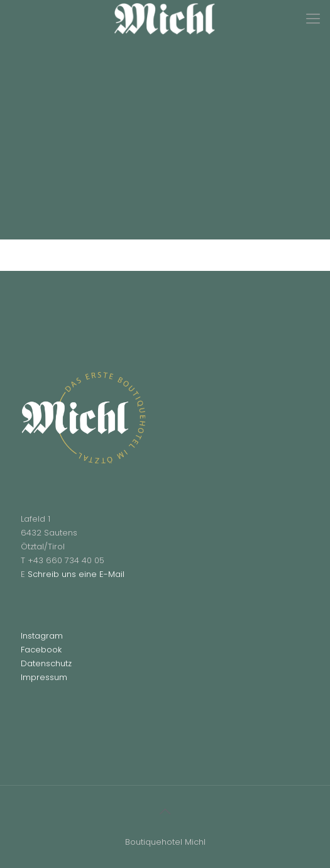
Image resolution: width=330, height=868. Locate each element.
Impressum (44, 677)
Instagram (42, 636)
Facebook (41, 650)
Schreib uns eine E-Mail (76, 574)
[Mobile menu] (313, 19)
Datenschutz (46, 663)
